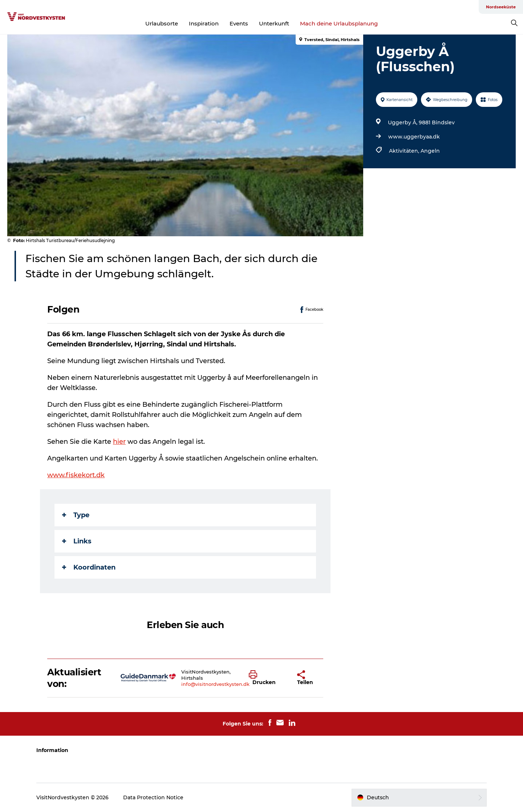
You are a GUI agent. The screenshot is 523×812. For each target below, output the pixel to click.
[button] (267, 678)
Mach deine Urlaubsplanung (339, 23)
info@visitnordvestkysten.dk (215, 684)
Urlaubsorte (162, 23)
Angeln (430, 151)
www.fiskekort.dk (76, 475)
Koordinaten (89, 567)
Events (239, 23)
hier (119, 442)
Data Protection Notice (153, 797)
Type (76, 515)
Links (77, 541)
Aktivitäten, (405, 151)
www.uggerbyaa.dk (414, 137)
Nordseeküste (501, 7)
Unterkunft (274, 23)
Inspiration (204, 23)
